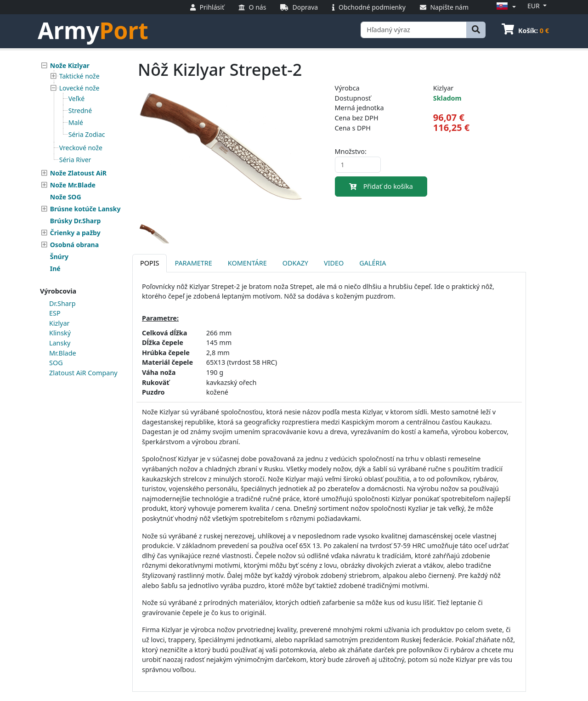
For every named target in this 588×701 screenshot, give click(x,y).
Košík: (525, 31)
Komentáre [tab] (247, 263)
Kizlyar (59, 323)
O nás (252, 7)
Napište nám (444, 7)
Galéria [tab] (373, 263)
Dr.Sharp (62, 303)
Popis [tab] (150, 263)
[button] (505, 7)
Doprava (299, 7)
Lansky (60, 343)
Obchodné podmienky (369, 7)
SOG (56, 363)
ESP (55, 313)
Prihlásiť (207, 7)
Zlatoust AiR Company (83, 373)
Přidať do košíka (381, 186)
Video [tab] (334, 263)
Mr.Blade (63, 353)
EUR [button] (534, 6)
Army (93, 30)
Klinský (60, 333)
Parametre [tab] (193, 263)
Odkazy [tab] (295, 263)
